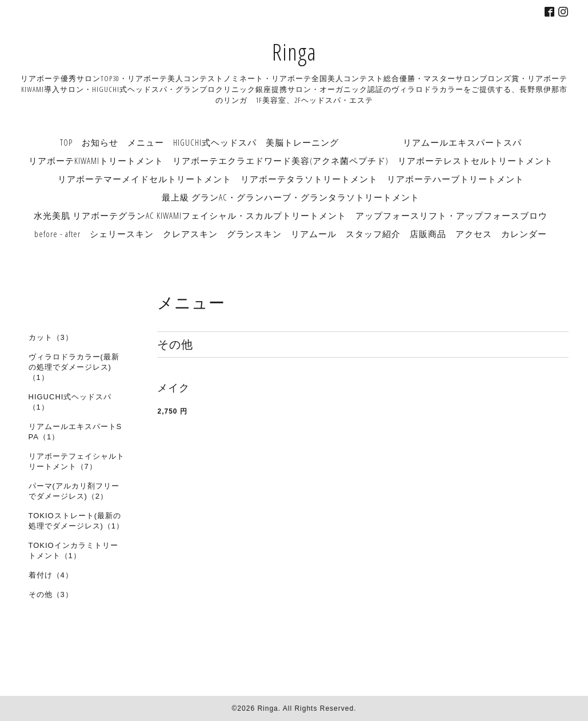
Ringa (294, 52)
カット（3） (51, 337)
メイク (173, 388)
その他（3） (51, 594)
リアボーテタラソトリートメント (309, 179)
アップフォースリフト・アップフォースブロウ (451, 215)
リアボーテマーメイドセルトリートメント (145, 179)
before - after (57, 234)
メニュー (146, 142)
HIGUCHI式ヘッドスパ (215, 142)
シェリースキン (122, 234)
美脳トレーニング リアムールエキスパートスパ (394, 142)
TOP (66, 142)
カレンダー (524, 234)
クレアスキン (190, 234)
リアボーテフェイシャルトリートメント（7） (77, 461)
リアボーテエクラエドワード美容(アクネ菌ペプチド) (281, 161)
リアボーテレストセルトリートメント (475, 161)
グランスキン (254, 234)
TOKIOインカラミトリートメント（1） (73, 550)
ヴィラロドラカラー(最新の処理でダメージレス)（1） (74, 367)
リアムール (314, 234)
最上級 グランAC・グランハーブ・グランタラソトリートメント (291, 197)
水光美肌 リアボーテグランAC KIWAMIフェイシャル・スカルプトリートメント (190, 215)
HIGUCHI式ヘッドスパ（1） (70, 402)
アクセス (474, 234)
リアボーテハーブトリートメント (455, 179)
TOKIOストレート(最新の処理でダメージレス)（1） (77, 521)
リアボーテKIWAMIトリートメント (96, 161)
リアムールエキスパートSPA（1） (75, 432)
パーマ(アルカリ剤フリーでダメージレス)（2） (74, 491)
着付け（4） (51, 575)
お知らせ (100, 142)
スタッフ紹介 (373, 234)
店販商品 (428, 234)
